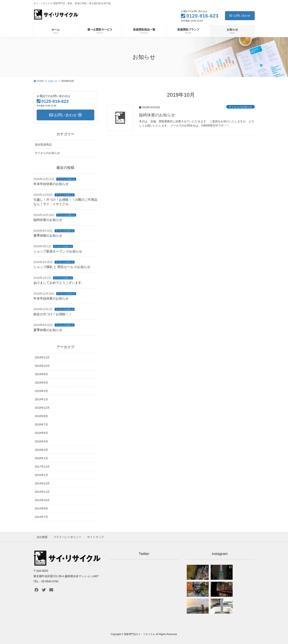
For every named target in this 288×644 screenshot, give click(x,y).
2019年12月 (42, 357)
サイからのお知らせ (240, 107)
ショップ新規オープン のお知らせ (58, 251)
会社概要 (42, 537)
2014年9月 (42, 508)
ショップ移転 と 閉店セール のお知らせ (62, 267)
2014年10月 (42, 500)
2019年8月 (42, 374)
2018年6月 (42, 433)
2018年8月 (42, 416)
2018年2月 (42, 450)
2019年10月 (42, 366)
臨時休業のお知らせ (157, 115)
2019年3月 (42, 391)
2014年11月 (42, 492)
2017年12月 (42, 467)
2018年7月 (42, 424)
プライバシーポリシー (67, 537)
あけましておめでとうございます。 (59, 283)
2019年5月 (42, 383)
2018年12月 (42, 408)
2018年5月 (42, 441)
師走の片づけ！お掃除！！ (53, 314)
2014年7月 (42, 517)
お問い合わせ (240, 16)
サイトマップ (95, 537)
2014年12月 (42, 483)
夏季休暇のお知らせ (48, 236)
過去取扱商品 (43, 144)
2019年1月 (42, 399)
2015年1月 (42, 475)
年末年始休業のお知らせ (51, 184)
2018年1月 (42, 458)
